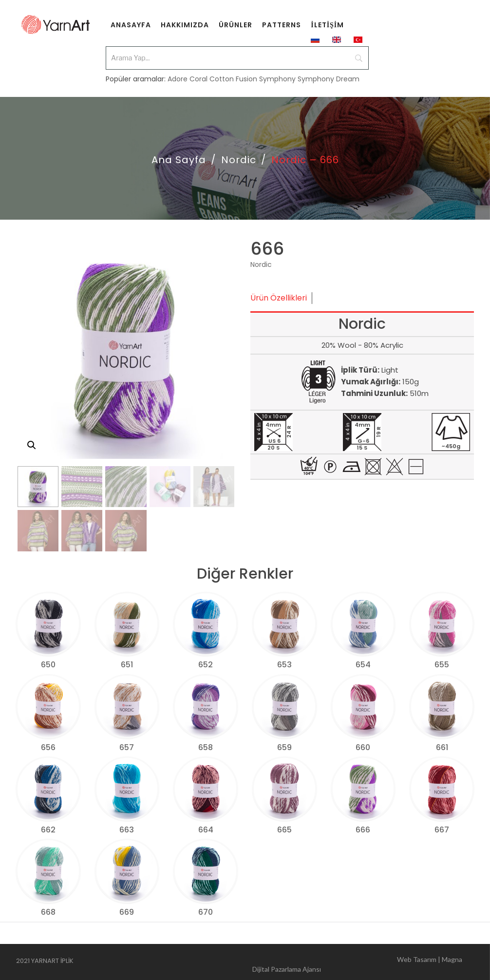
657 (127, 747)
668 (48, 912)
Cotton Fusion (233, 79)
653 (284, 665)
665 (284, 830)
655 (442, 665)
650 (48, 665)
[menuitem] (131, 24)
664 (206, 830)
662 (48, 830)
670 (206, 912)
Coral (198, 79)
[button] (32, 445)
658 (206, 747)
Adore (178, 79)
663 (127, 830)
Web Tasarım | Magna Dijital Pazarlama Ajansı (357, 962)
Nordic (239, 160)
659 (284, 747)
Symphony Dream (329, 79)
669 (127, 912)
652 (206, 665)
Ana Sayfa (179, 160)
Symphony (277, 79)
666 (363, 830)
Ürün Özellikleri (279, 298)
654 (363, 665)
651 (127, 665)
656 (48, 747)
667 (442, 830)
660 (363, 747)
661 (442, 747)
